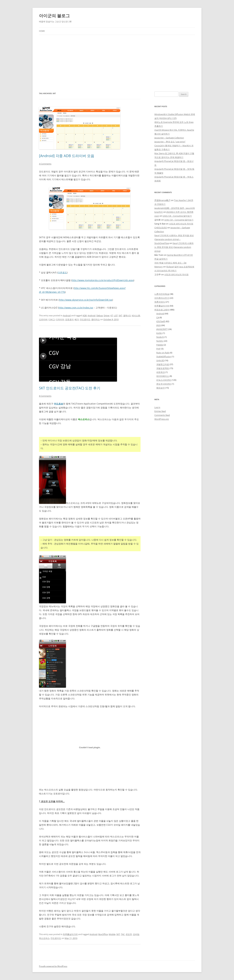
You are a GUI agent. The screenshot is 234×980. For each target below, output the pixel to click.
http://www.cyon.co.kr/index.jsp (76, 308)
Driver (107, 315)
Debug (100, 315)
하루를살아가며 (70, 934)
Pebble (160, 345)
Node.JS (160, 337)
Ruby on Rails (163, 353)
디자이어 (60, 319)
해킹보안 (161, 388)
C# (158, 317)
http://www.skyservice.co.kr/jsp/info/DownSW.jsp (86, 300)
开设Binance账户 (162, 200)
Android (67, 315)
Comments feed (162, 415)
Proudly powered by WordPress (53, 966)
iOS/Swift (161, 321)
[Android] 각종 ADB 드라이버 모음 (67, 156)
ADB (85, 315)
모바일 (136, 934)
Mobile (112, 934)
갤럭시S (127, 315)
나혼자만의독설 (162, 294)
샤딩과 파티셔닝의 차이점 (181, 224)
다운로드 (62, 272)
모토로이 (69, 319)
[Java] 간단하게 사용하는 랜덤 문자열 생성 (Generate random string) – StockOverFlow (174, 239)
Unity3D (160, 360)
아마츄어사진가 (162, 298)
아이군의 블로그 (54, 16)
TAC (123, 934)
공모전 (129, 934)
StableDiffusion (164, 357)
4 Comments (45, 164)
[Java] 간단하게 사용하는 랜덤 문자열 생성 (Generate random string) (174, 247)
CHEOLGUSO (161, 228)
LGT (116, 315)
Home (42, 31)
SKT (120, 315)
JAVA (159, 325)
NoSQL (160, 341)
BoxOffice (103, 934)
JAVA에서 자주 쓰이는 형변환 (180, 212)
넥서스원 (136, 315)
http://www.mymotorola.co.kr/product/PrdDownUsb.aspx (103, 280)
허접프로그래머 (162, 310)
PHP (158, 349)
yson (157, 216)
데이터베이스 (163, 376)
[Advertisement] (117, 63)
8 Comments (45, 396)
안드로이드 (85, 319)
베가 (77, 319)
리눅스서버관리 (164, 380)
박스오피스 (44, 938)
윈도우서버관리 (164, 384)
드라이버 (43, 319)
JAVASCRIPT (162, 329)
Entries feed (160, 411)
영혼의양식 (160, 302)
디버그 (52, 319)
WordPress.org (162, 419)
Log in (157, 407)
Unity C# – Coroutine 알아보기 (177, 216)
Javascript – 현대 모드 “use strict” (170, 142)
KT (112, 315)
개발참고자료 (163, 364)
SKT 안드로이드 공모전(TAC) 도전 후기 (70, 388)
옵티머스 (96, 319)
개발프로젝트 (163, 368)
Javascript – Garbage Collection (169, 138)
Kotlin (159, 333)
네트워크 (161, 372)
